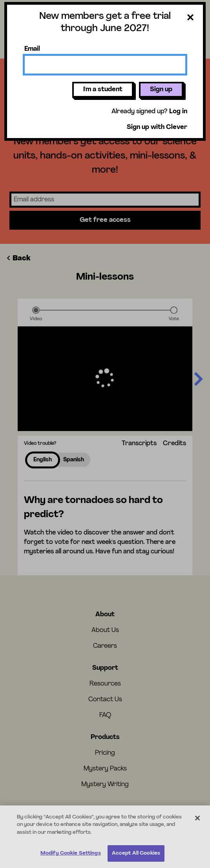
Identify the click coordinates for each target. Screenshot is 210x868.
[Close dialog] (190, 19)
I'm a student (103, 90)
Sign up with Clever (157, 127)
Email (32, 49)
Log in (178, 112)
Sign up (161, 90)
